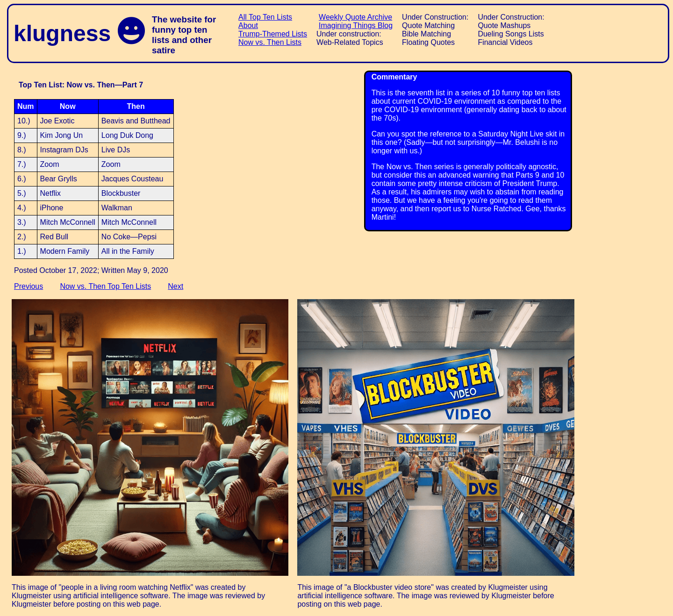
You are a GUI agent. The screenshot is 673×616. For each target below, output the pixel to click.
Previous (29, 286)
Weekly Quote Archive (355, 17)
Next (175, 286)
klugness (62, 33)
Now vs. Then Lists (270, 42)
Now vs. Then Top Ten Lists (105, 286)
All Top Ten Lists (265, 17)
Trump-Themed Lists (273, 34)
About (248, 25)
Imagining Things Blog (356, 25)
